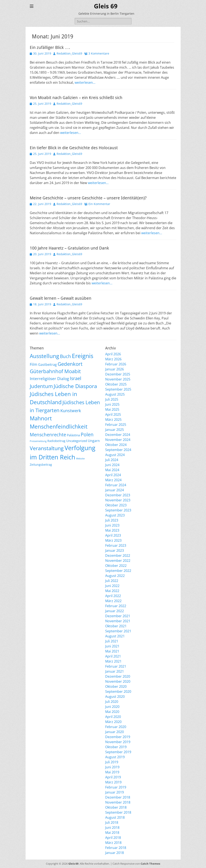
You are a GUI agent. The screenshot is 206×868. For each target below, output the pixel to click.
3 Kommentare (99, 53)
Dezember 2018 (118, 797)
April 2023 (113, 535)
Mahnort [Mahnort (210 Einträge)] (41, 418)
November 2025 (118, 379)
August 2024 (115, 455)
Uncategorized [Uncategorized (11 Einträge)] (77, 441)
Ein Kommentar (99, 204)
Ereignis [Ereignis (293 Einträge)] (83, 356)
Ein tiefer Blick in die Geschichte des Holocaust (74, 148)
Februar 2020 (116, 727)
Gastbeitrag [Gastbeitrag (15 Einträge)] (47, 365)
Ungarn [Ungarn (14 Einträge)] (94, 441)
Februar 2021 (116, 666)
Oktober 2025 (116, 384)
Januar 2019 (115, 792)
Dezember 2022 (118, 556)
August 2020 (115, 697)
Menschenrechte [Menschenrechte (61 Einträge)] (48, 435)
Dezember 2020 (118, 676)
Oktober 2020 (116, 686)
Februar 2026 (116, 364)
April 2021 (113, 656)
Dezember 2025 (118, 374)
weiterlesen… (85, 82)
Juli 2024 (112, 460)
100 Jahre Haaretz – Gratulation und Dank (69, 248)
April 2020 (113, 717)
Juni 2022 (112, 586)
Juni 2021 (112, 646)
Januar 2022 (115, 611)
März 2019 (113, 782)
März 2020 (113, 722)
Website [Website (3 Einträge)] (80, 459)
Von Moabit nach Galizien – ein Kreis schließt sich (76, 98)
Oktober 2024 (116, 445)
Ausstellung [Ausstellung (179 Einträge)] (44, 356)
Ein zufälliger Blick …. (50, 47)
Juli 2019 (112, 762)
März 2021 (113, 661)
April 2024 (113, 475)
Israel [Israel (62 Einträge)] (76, 378)
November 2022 (118, 561)
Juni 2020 (112, 707)
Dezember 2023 (118, 495)
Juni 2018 (112, 827)
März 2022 (113, 601)
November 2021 (118, 621)
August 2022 (115, 576)
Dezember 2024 (118, 435)
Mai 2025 (112, 409)
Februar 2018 (116, 848)
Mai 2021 (112, 651)
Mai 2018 (112, 833)
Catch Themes (150, 864)
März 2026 (113, 359)
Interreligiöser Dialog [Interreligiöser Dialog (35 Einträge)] (49, 378)
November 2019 (118, 742)
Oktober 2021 (116, 626)
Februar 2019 (116, 787)
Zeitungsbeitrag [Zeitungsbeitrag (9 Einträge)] (41, 465)
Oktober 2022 (116, 566)
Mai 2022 (112, 591)
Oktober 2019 (116, 747)
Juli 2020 (112, 702)
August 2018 (115, 817)
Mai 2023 (112, 530)
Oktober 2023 (116, 505)
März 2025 (113, 420)
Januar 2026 (115, 369)
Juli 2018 (112, 822)
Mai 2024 (112, 470)
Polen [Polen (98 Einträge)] (87, 434)
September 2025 (118, 389)
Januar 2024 (115, 490)
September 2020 (118, 692)
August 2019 (115, 757)
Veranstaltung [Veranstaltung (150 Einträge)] (47, 448)
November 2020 (118, 681)
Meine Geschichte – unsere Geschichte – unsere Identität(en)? (88, 198)
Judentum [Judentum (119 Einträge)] (41, 386)
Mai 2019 (112, 772)
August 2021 (115, 636)
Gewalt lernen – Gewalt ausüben (61, 298)
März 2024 (113, 480)
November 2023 (118, 500)
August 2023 (115, 515)
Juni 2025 (112, 404)
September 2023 (118, 510)
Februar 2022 (116, 606)
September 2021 (118, 631)
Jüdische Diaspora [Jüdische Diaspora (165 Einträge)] (75, 386)
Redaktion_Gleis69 (69, 53)
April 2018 (113, 838)
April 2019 (113, 777)
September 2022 (118, 571)
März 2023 (113, 540)
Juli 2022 (112, 581)
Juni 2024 (112, 465)
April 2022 (113, 596)
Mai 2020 (112, 712)
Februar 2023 (116, 545)
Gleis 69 (106, 6)
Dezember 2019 (118, 737)
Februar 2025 (116, 425)
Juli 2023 (112, 520)
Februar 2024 (116, 485)
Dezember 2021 (118, 616)
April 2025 (113, 414)
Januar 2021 (115, 671)
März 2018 (113, 843)
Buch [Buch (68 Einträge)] (65, 356)
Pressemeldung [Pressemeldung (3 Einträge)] (38, 441)
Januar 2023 (115, 550)
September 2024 (118, 450)
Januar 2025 (115, 430)
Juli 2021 (112, 641)
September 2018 (118, 812)
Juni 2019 (112, 767)
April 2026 (113, 354)
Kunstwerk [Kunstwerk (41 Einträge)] (71, 411)
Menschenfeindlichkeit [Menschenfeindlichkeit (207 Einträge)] (59, 426)
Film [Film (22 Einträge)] (34, 364)
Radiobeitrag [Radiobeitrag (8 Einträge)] (56, 441)
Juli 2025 (112, 399)
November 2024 (118, 440)
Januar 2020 (115, 732)
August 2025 (115, 394)
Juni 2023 (112, 525)
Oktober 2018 (116, 807)
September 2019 (118, 752)
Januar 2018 (115, 853)
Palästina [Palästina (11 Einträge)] (73, 435)
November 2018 (118, 802)
